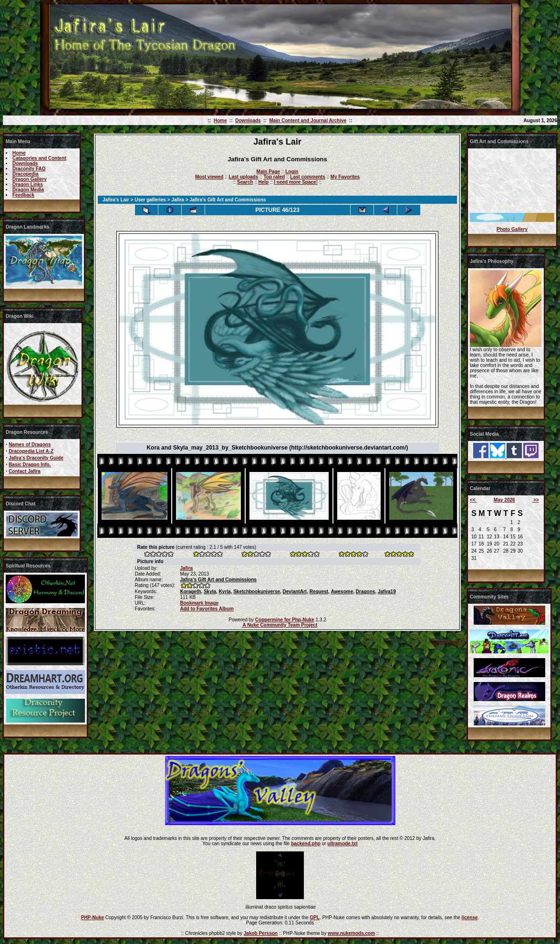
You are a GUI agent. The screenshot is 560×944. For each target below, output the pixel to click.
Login (292, 172)
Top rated (274, 177)
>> (535, 500)
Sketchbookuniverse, (257, 592)
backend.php (306, 844)
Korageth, (191, 592)
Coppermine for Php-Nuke (285, 620)
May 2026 (504, 500)
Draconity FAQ (29, 169)
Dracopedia (25, 174)
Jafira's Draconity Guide (36, 458)
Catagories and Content (39, 158)
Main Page (268, 172)
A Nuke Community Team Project (279, 625)
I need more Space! (296, 182)
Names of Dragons (30, 445)
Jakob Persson (261, 933)
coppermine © (448, 642)
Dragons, (366, 592)
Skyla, (211, 592)
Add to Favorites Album (207, 609)
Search (245, 182)
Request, (320, 592)
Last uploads (244, 177)
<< (473, 500)
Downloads (248, 121)
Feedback (23, 195)
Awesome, (343, 592)
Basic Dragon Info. (30, 465)
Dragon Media (28, 190)
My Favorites (345, 177)
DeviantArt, (296, 592)
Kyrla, (226, 592)
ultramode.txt (342, 844)
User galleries (150, 200)
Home (220, 121)
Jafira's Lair (116, 200)
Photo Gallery (512, 229)
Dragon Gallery (30, 179)
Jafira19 (387, 592)
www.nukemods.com (351, 933)
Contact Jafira (25, 471)
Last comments (307, 177)
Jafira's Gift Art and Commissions (218, 580)
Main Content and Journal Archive (308, 121)
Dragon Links (28, 184)
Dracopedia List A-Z (31, 451)
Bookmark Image (199, 603)
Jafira (178, 200)
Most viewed (209, 177)
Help (263, 182)
